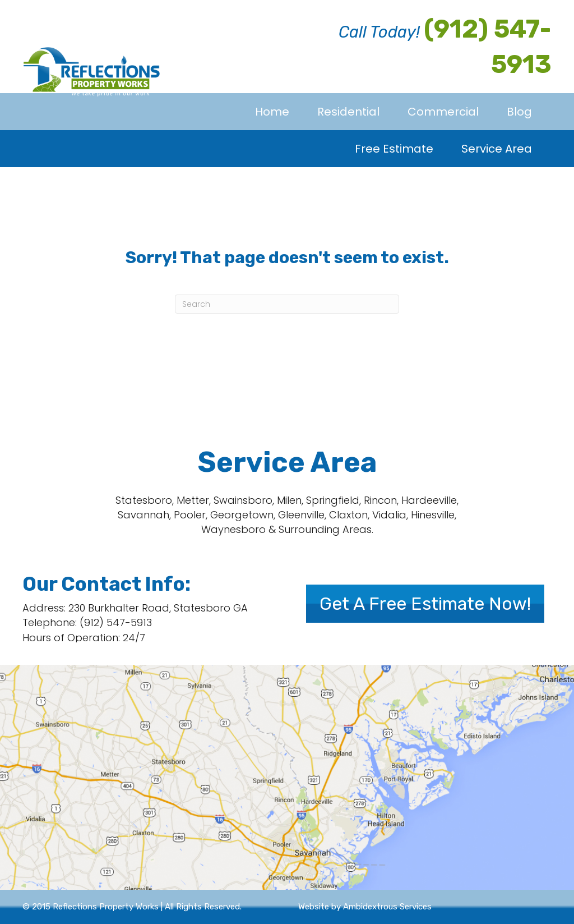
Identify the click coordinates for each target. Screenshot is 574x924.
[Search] (287, 304)
